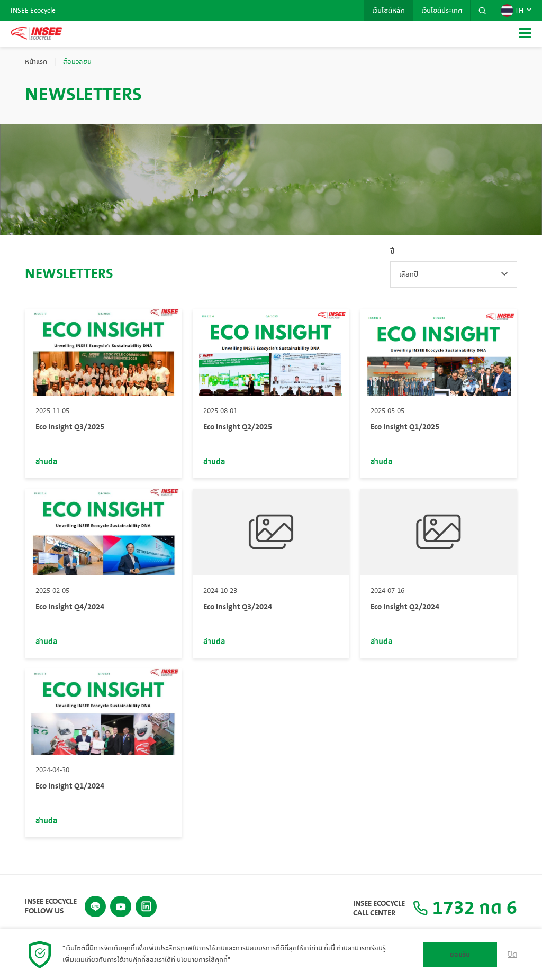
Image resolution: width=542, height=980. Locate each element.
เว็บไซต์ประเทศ (442, 11)
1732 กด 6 (465, 908)
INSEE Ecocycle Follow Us (51, 906)
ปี (392, 252)
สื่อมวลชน (77, 62)
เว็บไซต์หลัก (389, 11)
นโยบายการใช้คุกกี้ (202, 960)
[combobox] (454, 274)
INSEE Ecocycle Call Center (379, 909)
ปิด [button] (512, 955)
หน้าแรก (36, 62)
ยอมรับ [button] (460, 955)
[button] (482, 11)
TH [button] (512, 11)
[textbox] (454, 274)
